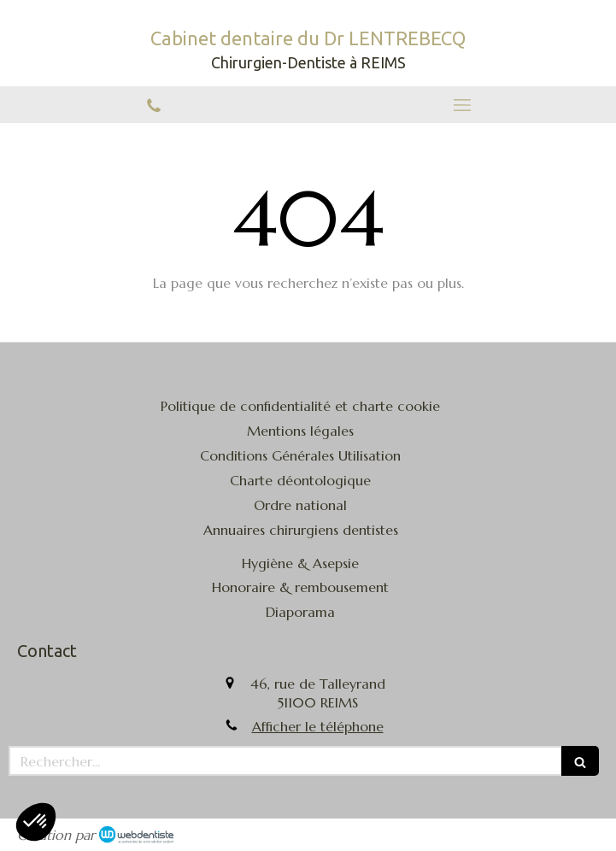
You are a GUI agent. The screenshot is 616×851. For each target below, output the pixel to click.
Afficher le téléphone (318, 726)
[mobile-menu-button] (463, 105)
